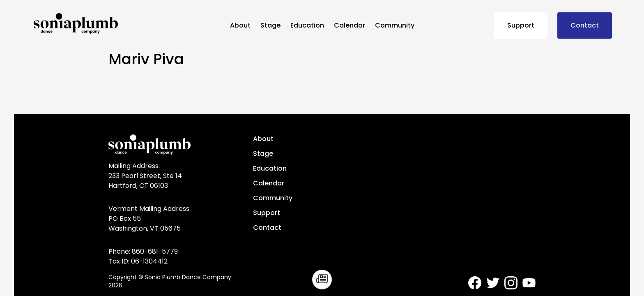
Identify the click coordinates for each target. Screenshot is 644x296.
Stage (270, 25)
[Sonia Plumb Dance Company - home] (129, 23)
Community (395, 25)
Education (307, 25)
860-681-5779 (155, 251)
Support (521, 25)
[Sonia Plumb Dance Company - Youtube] (529, 283)
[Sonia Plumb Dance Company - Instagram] (511, 283)
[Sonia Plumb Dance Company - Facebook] (475, 283)
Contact (585, 25)
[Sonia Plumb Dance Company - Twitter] (493, 283)
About (240, 25)
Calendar (350, 25)
